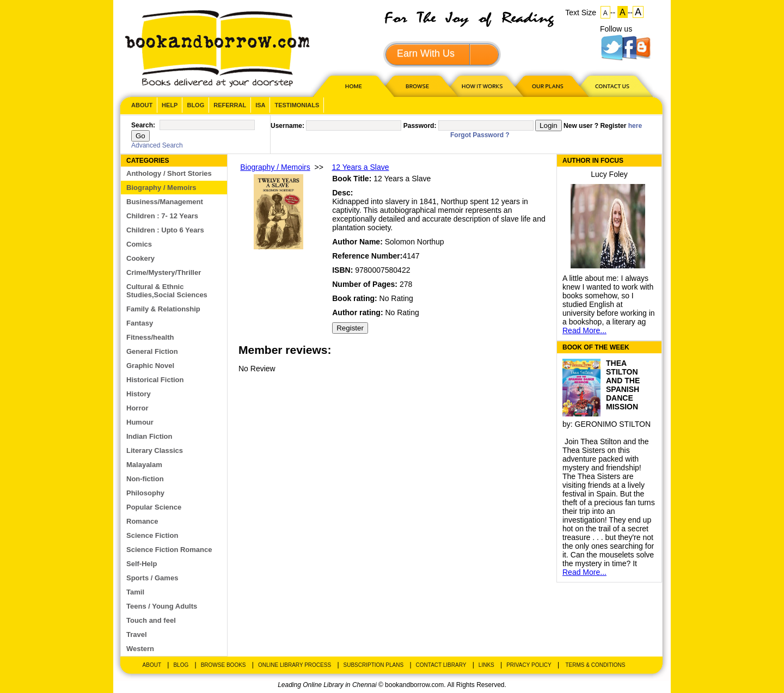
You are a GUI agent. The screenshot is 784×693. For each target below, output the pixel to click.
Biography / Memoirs (161, 188)
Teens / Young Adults (162, 606)
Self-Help (142, 564)
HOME (351, 86)
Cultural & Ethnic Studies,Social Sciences (167, 291)
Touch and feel (151, 620)
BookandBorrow (217, 49)
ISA (260, 105)
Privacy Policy (529, 665)
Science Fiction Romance (169, 550)
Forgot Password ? (480, 135)
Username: (287, 126)
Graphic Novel (150, 366)
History (139, 394)
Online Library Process (295, 665)
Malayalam (144, 465)
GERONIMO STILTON (613, 424)
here (635, 126)
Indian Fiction (149, 436)
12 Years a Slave (360, 167)
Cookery (140, 258)
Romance (142, 521)
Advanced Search (157, 145)
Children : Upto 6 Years (165, 230)
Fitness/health (150, 337)
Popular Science (154, 507)
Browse (418, 86)
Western (140, 649)
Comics (139, 244)
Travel (137, 634)
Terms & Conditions (595, 665)
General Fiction (152, 351)
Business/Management (165, 202)
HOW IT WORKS (482, 86)
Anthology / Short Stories (169, 173)
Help (170, 105)
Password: (420, 126)
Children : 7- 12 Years (162, 216)
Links (486, 665)
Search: (143, 125)
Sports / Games (152, 578)
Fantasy (140, 323)
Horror (137, 408)
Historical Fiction (155, 380)
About (142, 105)
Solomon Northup (415, 242)
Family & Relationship (163, 309)
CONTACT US (611, 86)
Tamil (135, 592)
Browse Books (223, 665)
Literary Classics (155, 450)
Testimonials (297, 105)
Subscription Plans (374, 665)
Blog (195, 105)
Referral (230, 105)
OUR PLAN (547, 86)
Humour (140, 422)
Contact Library (441, 665)
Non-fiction (145, 479)
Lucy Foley (609, 174)
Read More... (584, 330)
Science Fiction (152, 535)
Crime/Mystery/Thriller (164, 272)
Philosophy (145, 493)
